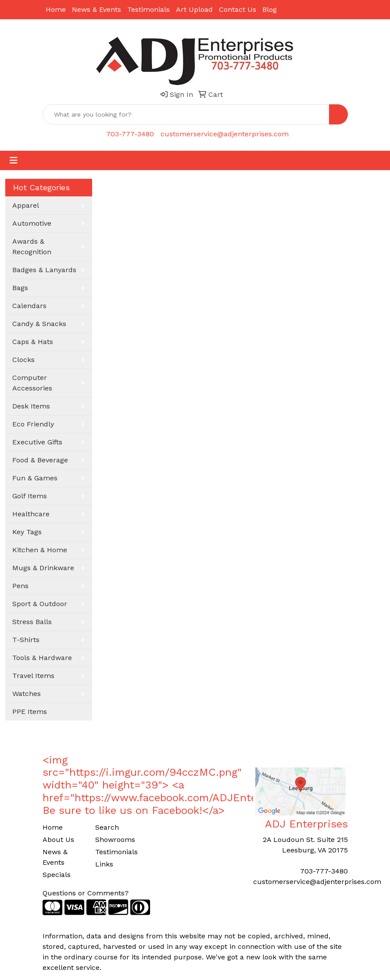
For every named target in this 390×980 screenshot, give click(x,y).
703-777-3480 (130, 134)
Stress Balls (32, 622)
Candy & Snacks (39, 324)
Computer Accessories (32, 383)
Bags (20, 288)
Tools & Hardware (42, 658)
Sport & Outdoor (40, 604)
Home (56, 9)
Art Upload (194, 9)
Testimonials (148, 9)
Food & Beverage (40, 460)
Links (104, 864)
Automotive (32, 223)
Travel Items (33, 676)
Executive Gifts (37, 442)
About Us (58, 840)
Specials (57, 875)
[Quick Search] (186, 114)
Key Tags (27, 532)
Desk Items (31, 406)
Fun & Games (35, 478)
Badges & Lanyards (44, 270)
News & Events (97, 9)
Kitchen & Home (40, 550)
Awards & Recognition (32, 247)
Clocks (23, 360)
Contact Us (238, 9)
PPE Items (30, 712)
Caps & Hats (33, 342)
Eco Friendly (33, 424)
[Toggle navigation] (14, 160)
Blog (270, 9)
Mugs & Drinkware (43, 568)
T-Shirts (26, 640)
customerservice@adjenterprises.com (225, 134)
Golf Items (30, 496)
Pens (20, 586)
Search (107, 827)
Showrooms (115, 840)
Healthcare (31, 514)
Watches (27, 694)
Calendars (29, 306)
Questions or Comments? (86, 893)
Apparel (26, 205)
